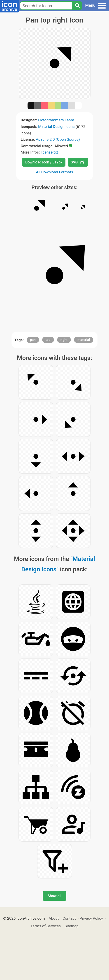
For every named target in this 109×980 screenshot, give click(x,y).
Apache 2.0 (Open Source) (58, 139)
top (48, 340)
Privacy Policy (91, 918)
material (84, 340)
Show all (54, 896)
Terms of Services (46, 926)
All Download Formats (54, 172)
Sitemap (72, 926)
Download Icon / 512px (44, 162)
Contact (69, 918)
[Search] (77, 6)
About (54, 918)
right (64, 340)
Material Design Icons (56, 127)
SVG (77, 162)
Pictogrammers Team (56, 120)
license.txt (49, 152)
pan (33, 340)
